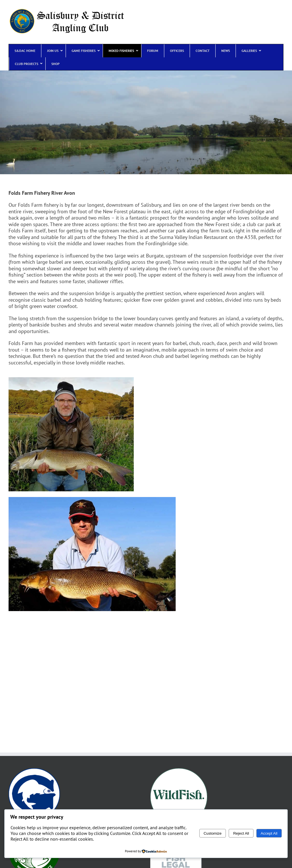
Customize (213, 833)
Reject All (241, 833)
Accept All (269, 833)
